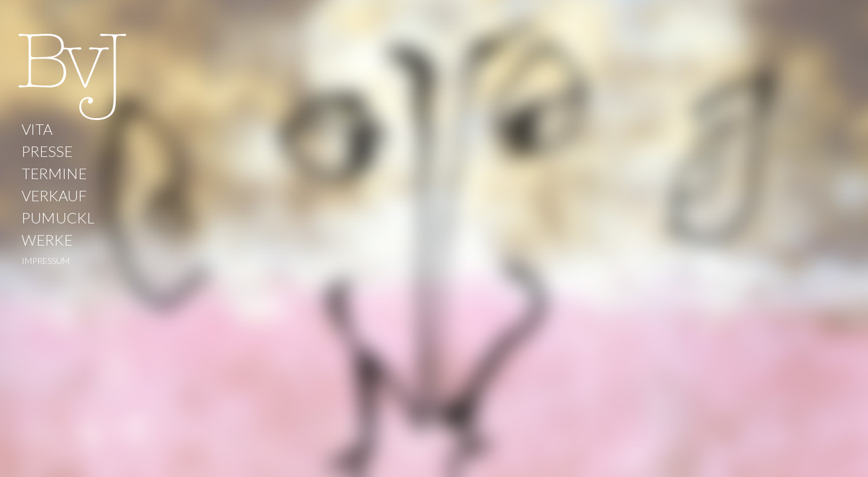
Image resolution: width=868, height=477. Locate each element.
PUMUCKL (58, 218)
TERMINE (54, 173)
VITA (37, 129)
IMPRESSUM (46, 261)
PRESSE (47, 151)
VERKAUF (54, 195)
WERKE (47, 240)
